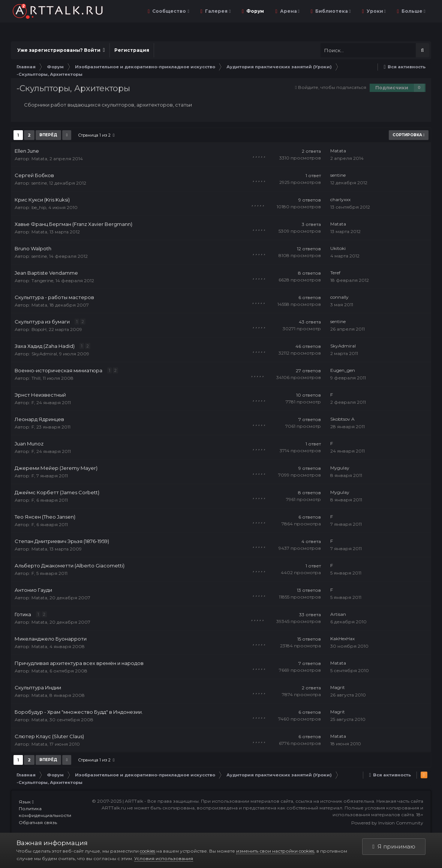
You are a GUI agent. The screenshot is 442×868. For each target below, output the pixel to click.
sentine (39, 183)
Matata (39, 159)
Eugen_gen (343, 370)
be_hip (39, 207)
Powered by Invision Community (387, 823)
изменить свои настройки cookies (275, 851)
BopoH (39, 329)
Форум (255, 11)
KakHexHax (342, 639)
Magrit (338, 687)
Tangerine (42, 281)
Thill (36, 378)
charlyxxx (340, 199)
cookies (148, 851)
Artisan (338, 614)
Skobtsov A (342, 419)
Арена (289, 11)
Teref (335, 273)
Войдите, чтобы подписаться (332, 87)
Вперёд (48, 135)
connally (339, 297)
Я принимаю (394, 846)
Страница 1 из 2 (96, 135)
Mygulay (340, 468)
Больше (413, 11)
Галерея (217, 11)
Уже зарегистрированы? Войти (61, 50)
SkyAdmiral (44, 354)
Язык (26, 802)
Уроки (376, 11)
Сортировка (409, 135)
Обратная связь (38, 822)
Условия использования (164, 858)
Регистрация (132, 50)
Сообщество (170, 11)
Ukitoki (338, 248)
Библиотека (332, 11)
